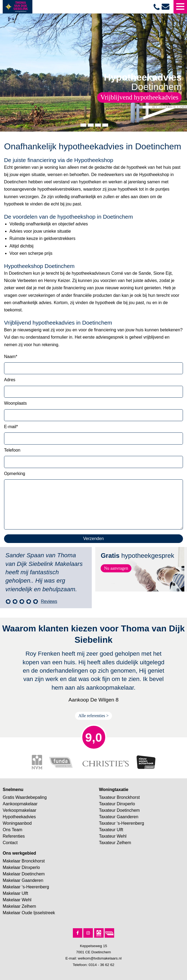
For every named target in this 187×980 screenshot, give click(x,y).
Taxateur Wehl (113, 836)
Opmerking (15, 474)
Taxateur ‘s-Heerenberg (122, 823)
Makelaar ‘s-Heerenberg (26, 887)
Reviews (49, 601)
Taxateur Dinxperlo (117, 804)
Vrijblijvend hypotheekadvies (139, 97)
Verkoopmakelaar (20, 810)
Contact (10, 843)
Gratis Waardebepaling (25, 797)
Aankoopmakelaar (20, 804)
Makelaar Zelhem (19, 906)
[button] (83, 125)
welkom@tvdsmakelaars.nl (100, 958)
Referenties (14, 836)
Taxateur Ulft (111, 830)
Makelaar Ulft (15, 893)
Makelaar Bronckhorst (24, 861)
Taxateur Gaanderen (119, 817)
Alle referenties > (93, 716)
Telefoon (12, 450)
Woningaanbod (17, 823)
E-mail (11, 427)
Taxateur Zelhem (115, 843)
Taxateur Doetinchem (119, 810)
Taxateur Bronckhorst (119, 797)
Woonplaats (15, 403)
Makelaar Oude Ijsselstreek (29, 913)
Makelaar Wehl (17, 900)
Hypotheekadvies (19, 817)
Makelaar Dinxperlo (21, 867)
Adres (10, 380)
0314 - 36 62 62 (101, 965)
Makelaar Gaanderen (23, 880)
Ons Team (13, 830)
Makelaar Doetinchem (24, 874)
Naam (11, 357)
